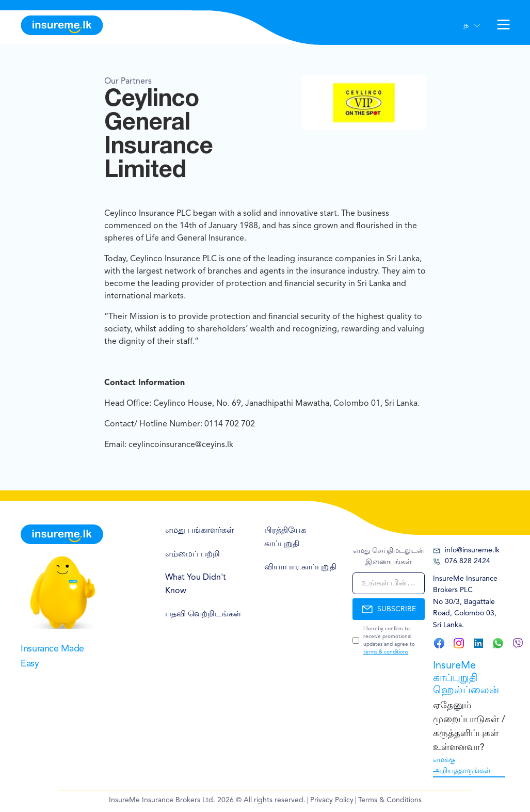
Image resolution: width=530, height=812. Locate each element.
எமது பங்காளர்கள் (199, 531)
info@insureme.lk (466, 551)
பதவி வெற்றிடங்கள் (203, 614)
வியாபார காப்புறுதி (300, 567)
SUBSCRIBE (389, 609)
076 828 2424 (462, 561)
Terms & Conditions (390, 800)
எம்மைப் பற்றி (192, 554)
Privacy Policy (332, 800)
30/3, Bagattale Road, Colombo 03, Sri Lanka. (465, 614)
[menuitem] (204, 531)
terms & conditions (386, 652)
